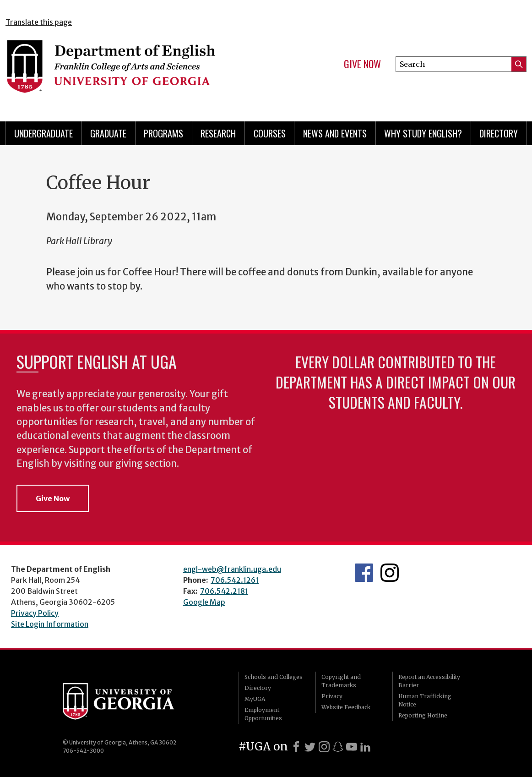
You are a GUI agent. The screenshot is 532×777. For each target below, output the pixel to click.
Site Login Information (50, 624)
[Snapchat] (338, 747)
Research (218, 133)
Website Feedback (346, 707)
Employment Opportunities (263, 714)
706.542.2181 (224, 591)
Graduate (108, 133)
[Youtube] (352, 747)
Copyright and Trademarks (341, 681)
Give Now (362, 64)
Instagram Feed (390, 573)
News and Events (335, 133)
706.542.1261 (235, 580)
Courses (270, 133)
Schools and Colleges (274, 677)
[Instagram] (324, 747)
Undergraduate (43, 133)
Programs (163, 133)
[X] (310, 747)
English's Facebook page (364, 573)
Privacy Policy (35, 613)
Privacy (332, 696)
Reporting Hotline (423, 715)
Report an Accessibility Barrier (429, 681)
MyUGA (255, 699)
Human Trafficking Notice (425, 700)
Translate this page (39, 22)
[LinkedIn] (365, 747)
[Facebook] (296, 747)
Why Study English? (423, 133)
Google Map (204, 602)
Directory (499, 133)
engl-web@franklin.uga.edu (232, 569)
